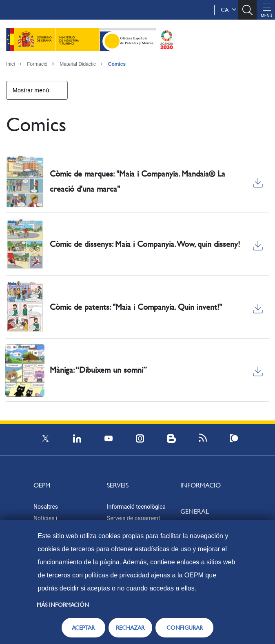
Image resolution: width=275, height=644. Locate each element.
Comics (117, 64)
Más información (63, 605)
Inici (10, 64)
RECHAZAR (130, 628)
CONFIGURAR (185, 628)
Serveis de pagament (134, 518)
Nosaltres (46, 507)
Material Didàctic (78, 64)
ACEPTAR (83, 628)
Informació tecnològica (136, 507)
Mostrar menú (31, 90)
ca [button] (228, 10)
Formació (37, 64)
